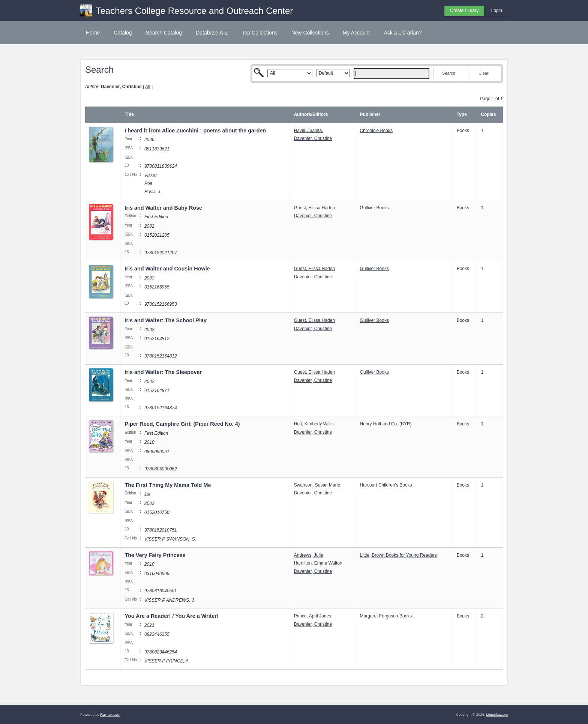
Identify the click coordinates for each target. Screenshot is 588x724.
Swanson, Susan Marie (317, 485)
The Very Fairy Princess (155, 555)
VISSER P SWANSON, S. (170, 539)
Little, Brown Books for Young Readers (398, 555)
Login (497, 11)
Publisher (370, 114)
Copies (488, 114)
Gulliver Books (374, 208)
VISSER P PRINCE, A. (167, 661)
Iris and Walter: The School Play (166, 320)
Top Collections (260, 33)
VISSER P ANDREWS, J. (170, 600)
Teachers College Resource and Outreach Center (195, 11)
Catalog (123, 33)
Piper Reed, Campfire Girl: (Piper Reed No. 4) (182, 424)
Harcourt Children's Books (386, 485)
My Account (356, 33)
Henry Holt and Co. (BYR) (386, 424)
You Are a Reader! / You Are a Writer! (172, 616)
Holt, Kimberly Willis (314, 424)
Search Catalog (164, 33)
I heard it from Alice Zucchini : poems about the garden (195, 131)
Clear (483, 73)
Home (93, 33)
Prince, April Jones (313, 616)
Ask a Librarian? (403, 33)
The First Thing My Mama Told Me (168, 485)
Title (129, 114)
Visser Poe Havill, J (152, 184)
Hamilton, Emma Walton (318, 563)
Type (462, 114)
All (148, 87)
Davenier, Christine (313, 138)
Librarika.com (497, 714)
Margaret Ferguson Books (386, 616)
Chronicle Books (376, 131)
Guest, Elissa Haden (314, 208)
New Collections (310, 33)
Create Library (464, 11)
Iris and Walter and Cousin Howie (167, 269)
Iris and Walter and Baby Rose (163, 208)
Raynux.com (110, 714)
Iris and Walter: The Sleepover (163, 372)
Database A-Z (212, 33)
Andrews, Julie (309, 555)
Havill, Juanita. (309, 131)
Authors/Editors (311, 114)
